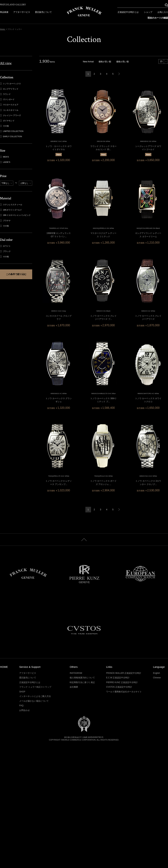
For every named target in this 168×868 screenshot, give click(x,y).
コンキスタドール (10, 110)
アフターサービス (22, 12)
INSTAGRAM (76, 673)
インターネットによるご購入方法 (35, 696)
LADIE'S (5, 162)
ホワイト (6, 246)
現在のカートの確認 (158, 18)
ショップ (148, 12)
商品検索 (4, 12)
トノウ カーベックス (11, 84)
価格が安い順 (105, 62)
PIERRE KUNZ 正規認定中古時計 (122, 682)
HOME (4, 667)
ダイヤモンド (8, 121)
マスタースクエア (10, 105)
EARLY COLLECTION (11, 137)
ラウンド (6, 94)
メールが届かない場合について (34, 701)
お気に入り (163, 12)
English (156, 673)
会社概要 (74, 687)
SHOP (22, 692)
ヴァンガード (8, 99)
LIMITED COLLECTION (12, 131)
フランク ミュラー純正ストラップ (35, 687)
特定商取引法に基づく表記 (82, 682)
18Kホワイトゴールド (11, 210)
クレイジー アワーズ (11, 115)
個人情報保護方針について (82, 678)
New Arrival (88, 62)
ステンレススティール (11, 205)
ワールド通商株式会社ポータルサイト (124, 692)
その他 (5, 126)
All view (6, 63)
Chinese (157, 678)
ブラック (6, 251)
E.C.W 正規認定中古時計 (118, 678)
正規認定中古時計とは (128, 12)
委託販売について (43, 12)
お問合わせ (24, 710)
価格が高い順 (122, 62)
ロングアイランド (10, 89)
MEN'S (5, 157)
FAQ (21, 706)
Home (3, 29)
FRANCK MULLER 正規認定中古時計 (124, 673)
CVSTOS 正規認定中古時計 (119, 687)
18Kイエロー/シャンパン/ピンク (16, 215)
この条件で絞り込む (16, 274)
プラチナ (6, 221)
